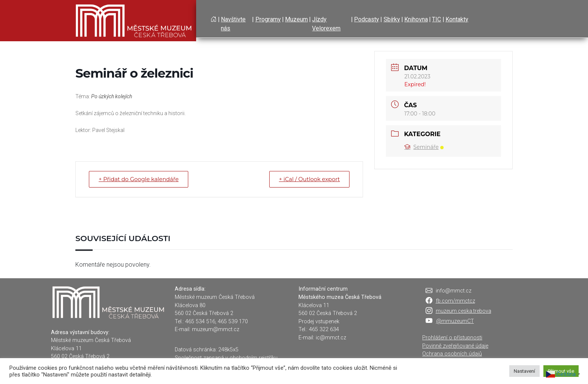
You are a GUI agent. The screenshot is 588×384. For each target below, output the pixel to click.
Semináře (424, 147)
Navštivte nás (233, 24)
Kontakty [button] (457, 19)
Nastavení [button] (524, 371)
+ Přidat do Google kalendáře (141, 179)
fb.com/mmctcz (455, 301)
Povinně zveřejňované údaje (455, 346)
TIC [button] (436, 19)
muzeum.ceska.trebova (463, 311)
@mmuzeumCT (455, 321)
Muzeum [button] (296, 19)
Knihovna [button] (416, 19)
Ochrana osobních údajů (452, 354)
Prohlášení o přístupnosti (452, 338)
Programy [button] (268, 19)
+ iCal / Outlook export (307, 179)
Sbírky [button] (392, 19)
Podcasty (367, 19)
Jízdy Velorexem (326, 24)
